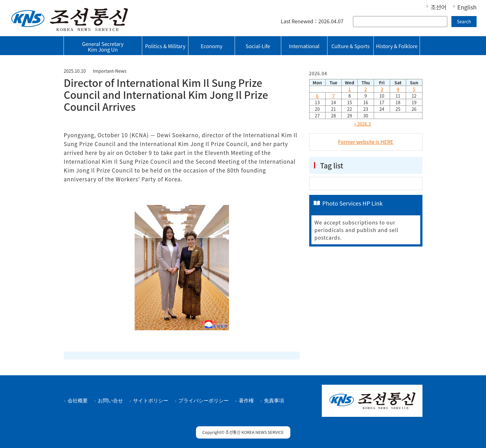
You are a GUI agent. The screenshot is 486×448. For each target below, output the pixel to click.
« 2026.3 (363, 124)
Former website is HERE (366, 142)
